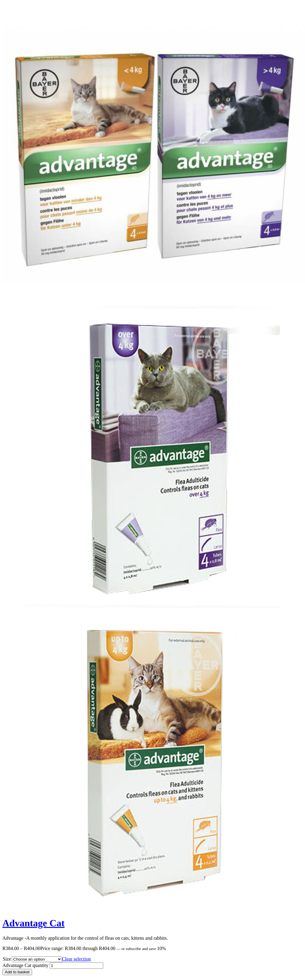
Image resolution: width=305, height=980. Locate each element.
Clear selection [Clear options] (77, 959)
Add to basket (17, 972)
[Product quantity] (76, 966)
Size (7, 959)
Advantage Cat (33, 923)
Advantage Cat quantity (25, 965)
